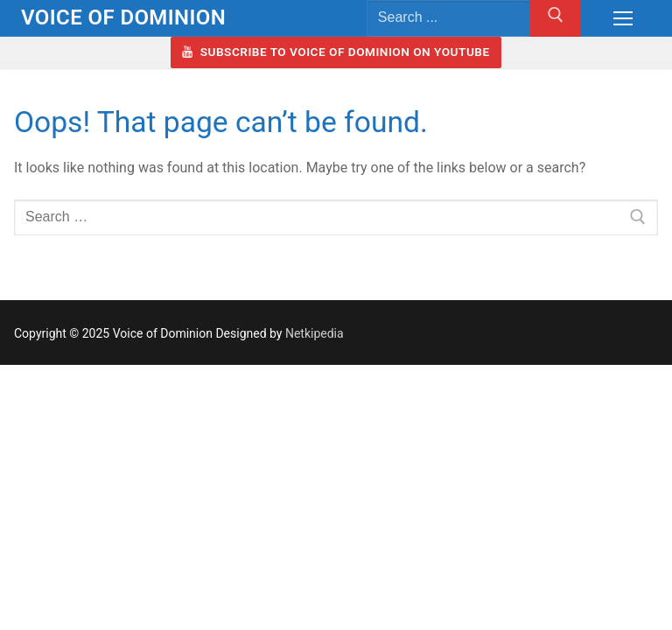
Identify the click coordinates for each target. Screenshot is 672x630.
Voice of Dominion (123, 17)
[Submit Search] (556, 18)
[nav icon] (623, 18)
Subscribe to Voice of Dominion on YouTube (336, 52)
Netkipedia (315, 333)
